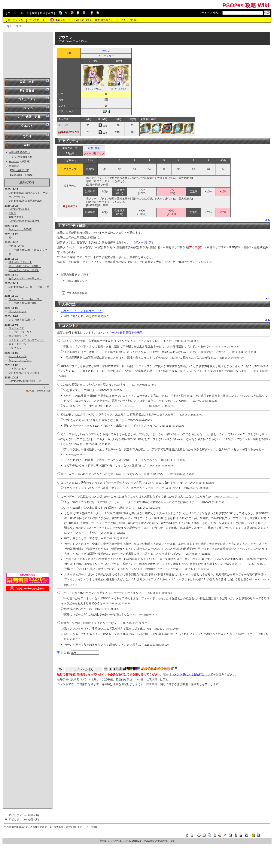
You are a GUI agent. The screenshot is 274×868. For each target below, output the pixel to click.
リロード (24, 13)
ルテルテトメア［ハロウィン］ (27, 340)
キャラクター (106, 56)
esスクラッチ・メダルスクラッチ (82, 311)
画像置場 (14, 166)
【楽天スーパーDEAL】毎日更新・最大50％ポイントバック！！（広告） (97, 20)
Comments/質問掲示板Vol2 (24, 221)
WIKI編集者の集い (19, 152)
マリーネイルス (18, 356)
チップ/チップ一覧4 (20, 332)
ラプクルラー (16, 348)
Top (7, 26)
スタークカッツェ (19, 344)
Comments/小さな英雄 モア (25, 381)
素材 (11, 238)
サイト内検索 (210, 13)
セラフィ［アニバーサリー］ (25, 278)
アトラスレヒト (18, 369)
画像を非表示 (134, 333)
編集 (34, 13)
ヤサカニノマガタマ (20, 360)
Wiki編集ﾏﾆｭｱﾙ (20, 170)
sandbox (14, 161)
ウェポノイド (16, 328)
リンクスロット (18, 311)
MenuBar (17, 175)
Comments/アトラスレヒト (24, 373)
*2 (6, 818)
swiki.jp (136, 841)
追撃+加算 (94, 148)
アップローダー (38, 20)
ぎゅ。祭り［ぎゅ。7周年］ (25, 266)
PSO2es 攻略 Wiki (246, 5)
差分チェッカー (16, 20)
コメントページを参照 (111, 333)
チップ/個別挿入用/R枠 (22, 320)
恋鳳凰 (12, 213)
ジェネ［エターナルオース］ (25, 299)
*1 (6, 814)
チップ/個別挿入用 (22, 157)
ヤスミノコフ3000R (20, 229)
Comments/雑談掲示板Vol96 (25, 201)
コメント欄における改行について (192, 674)
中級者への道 (16, 246)
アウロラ (65, 37)
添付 (50, 13)
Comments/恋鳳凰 (19, 209)
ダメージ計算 (143, 242)
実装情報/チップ (18, 336)
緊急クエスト (16, 217)
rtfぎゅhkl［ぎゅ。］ (20, 262)
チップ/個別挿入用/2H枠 (23, 303)
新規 (42, 13)
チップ (106, 51)
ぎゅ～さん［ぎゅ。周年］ (24, 270)
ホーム (12, 13)
